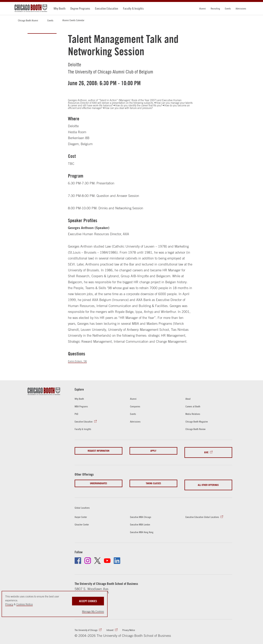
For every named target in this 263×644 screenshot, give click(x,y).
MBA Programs (83, 406)
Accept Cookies (88, 599)
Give (206, 452)
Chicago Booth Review (199, 429)
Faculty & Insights (133, 8)
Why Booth (60, 8)
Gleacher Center (84, 519)
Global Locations (87, 502)
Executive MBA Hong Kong (145, 526)
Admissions (241, 8)
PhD (77, 414)
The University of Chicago (90, 626)
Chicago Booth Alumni (28, 20)
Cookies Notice (25, 604)
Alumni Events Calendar (73, 20)
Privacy (9, 604)
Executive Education (107, 8)
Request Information (99, 452)
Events (228, 8)
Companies (137, 406)
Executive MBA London (143, 519)
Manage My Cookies (93, 611)
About (189, 398)
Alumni (203, 8)
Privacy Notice (141, 626)
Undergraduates (99, 481)
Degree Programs (80, 8)
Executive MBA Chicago (144, 511)
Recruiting (215, 8)
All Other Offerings (208, 481)
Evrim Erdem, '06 (81, 361)
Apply (153, 452)
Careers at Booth (195, 406)
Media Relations (195, 414)
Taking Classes (153, 481)
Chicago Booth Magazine (200, 422)
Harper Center (83, 511)
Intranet (119, 626)
